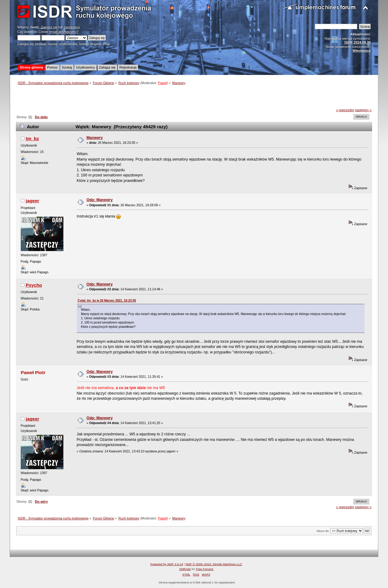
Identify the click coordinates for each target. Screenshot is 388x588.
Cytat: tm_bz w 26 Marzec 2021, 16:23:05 (107, 301)
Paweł (162, 83)
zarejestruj (72, 27)
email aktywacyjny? (64, 32)
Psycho (34, 285)
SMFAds (185, 569)
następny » (363, 110)
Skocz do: (323, 531)
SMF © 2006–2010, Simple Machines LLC (214, 564)
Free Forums (205, 569)
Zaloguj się (49, 27)
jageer (32, 201)
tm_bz (32, 138)
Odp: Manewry (100, 200)
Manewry (95, 138)
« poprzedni (345, 110)
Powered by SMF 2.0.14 (167, 564)
